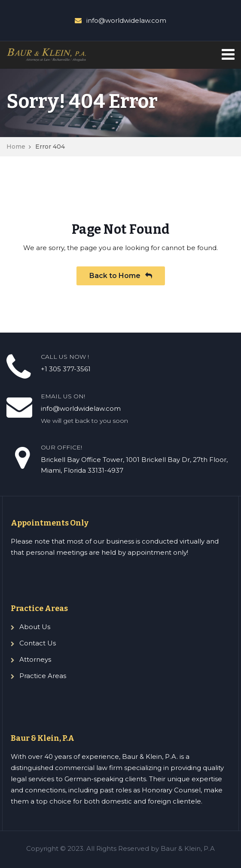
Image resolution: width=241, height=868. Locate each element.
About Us (35, 627)
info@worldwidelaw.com (126, 20)
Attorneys (35, 659)
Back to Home (121, 276)
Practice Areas (43, 676)
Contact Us (38, 643)
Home (16, 147)
